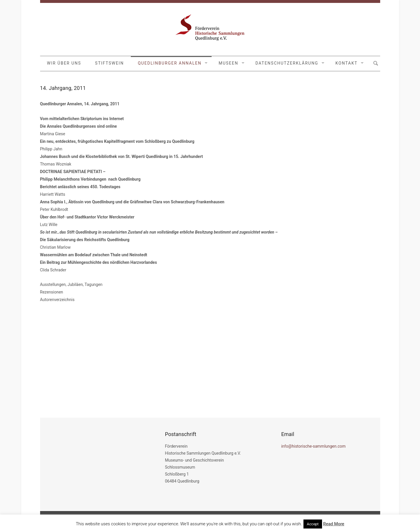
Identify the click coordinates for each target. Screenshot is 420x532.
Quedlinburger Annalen (170, 63)
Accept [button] (313, 524)
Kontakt (346, 63)
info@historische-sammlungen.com (313, 446)
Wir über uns (64, 63)
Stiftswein (109, 63)
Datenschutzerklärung (287, 63)
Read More (334, 524)
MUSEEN (228, 63)
